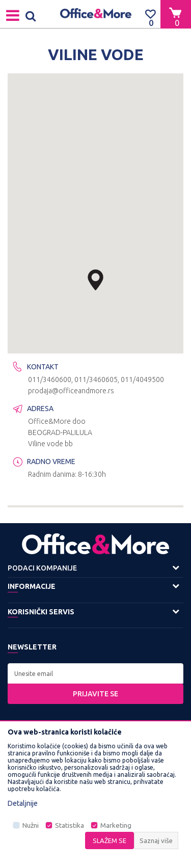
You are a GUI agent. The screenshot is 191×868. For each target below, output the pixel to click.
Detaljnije (23, 803)
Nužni (31, 825)
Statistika (70, 825)
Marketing (116, 825)
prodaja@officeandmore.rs (71, 391)
